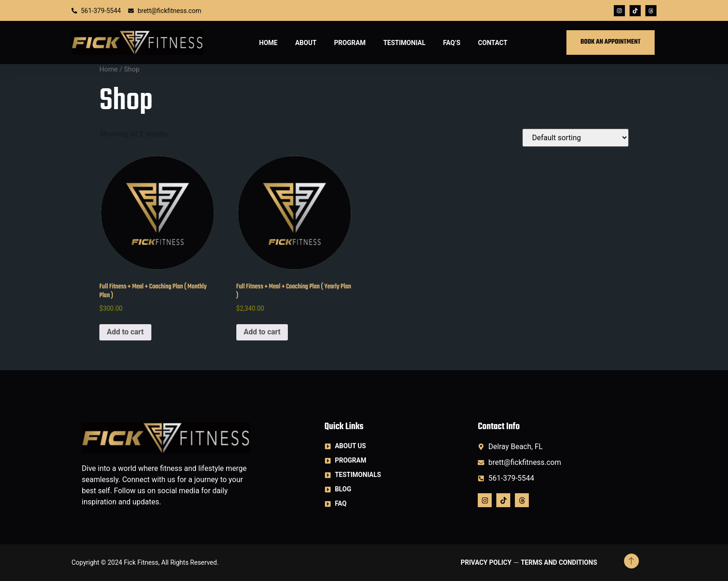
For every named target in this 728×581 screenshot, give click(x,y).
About (306, 43)
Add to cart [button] (125, 332)
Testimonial (404, 43)
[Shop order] (575, 138)
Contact (493, 43)
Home (268, 43)
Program (350, 43)
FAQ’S (452, 43)
